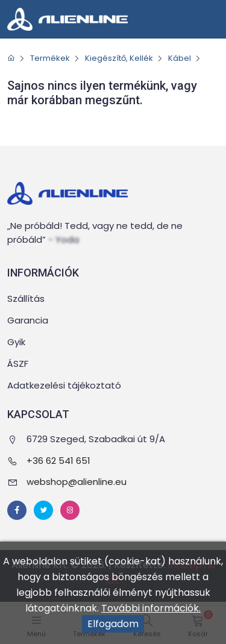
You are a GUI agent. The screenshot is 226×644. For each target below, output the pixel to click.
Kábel (180, 58)
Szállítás (26, 299)
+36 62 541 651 (58, 461)
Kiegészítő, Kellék (119, 58)
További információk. (151, 608)
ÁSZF (18, 364)
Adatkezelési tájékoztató (64, 385)
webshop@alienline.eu (77, 482)
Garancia (28, 320)
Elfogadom (113, 624)
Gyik (16, 342)
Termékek (50, 58)
